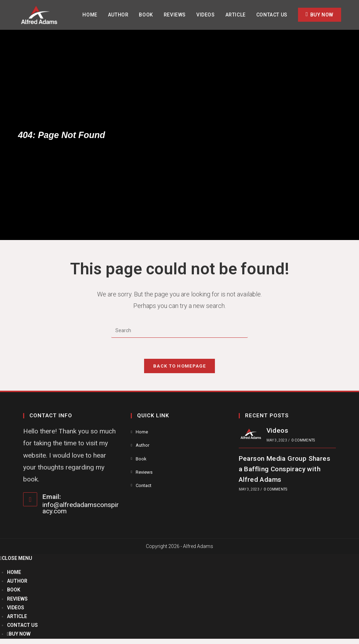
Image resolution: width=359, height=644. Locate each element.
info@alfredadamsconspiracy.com (81, 508)
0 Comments (303, 440)
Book (141, 459)
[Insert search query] (179, 331)
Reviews (144, 472)
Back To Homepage (179, 366)
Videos (277, 430)
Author (143, 445)
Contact (144, 485)
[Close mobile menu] (16, 558)
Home (142, 432)
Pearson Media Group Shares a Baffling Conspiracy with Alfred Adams (285, 469)
